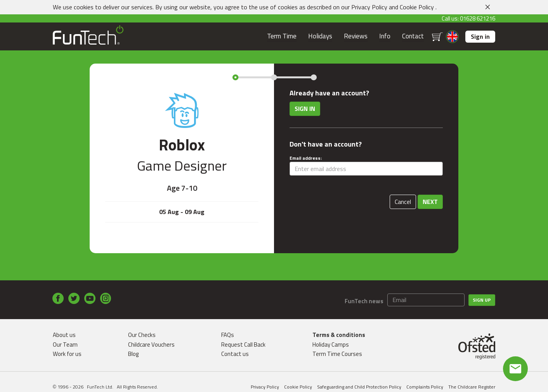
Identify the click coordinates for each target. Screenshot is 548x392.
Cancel (403, 202)
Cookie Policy (417, 7)
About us (64, 335)
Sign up (482, 300)
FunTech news (364, 301)
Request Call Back (243, 345)
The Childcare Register (472, 387)
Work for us (67, 354)
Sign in (480, 36)
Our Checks (142, 335)
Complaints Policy (425, 387)
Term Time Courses (337, 354)
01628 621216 (478, 18)
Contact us (235, 354)
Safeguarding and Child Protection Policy (359, 387)
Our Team (65, 345)
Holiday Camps (331, 345)
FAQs (228, 335)
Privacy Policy (369, 7)
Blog (133, 354)
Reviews (356, 36)
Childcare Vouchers (151, 345)
